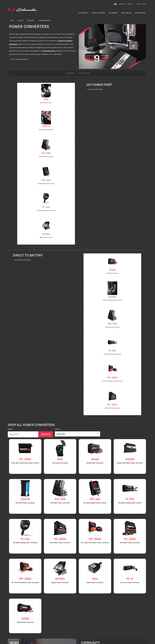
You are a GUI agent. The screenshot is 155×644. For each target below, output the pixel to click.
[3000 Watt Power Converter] (112, 396)
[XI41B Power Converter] (112, 261)
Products (20, 21)
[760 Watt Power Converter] (46, 144)
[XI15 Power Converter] (46, 91)
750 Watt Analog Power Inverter (112, 354)
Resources (122, 4)
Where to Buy (141, 4)
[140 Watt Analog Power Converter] (46, 198)
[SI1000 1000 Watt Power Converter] (112, 288)
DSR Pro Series (140, 13)
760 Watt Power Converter (46, 157)
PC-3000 (112, 405)
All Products (83, 13)
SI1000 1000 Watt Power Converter (112, 300)
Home (12, 21)
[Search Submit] (46, 434)
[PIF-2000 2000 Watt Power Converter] (112, 369)
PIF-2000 (112, 378)
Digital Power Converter (46, 238)
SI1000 (112, 297)
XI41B (112, 270)
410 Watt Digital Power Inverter (46, 184)
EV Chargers (113, 13)
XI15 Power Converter (46, 103)
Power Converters (44, 21)
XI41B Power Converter (112, 273)
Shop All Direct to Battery (23, 260)
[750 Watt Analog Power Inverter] (112, 342)
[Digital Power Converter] (46, 225)
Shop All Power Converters (19, 59)
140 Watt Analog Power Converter (46, 211)
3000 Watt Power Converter (112, 408)
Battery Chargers (98, 13)
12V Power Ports (49, 51)
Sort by (57, 429)
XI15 (46, 99)
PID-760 (46, 153)
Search (10, 429)
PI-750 (112, 351)
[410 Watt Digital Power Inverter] (46, 171)
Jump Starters (126, 13)
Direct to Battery (84, 73)
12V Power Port (70, 73)
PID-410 (46, 180)
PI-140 (46, 207)
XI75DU (46, 234)
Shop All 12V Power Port (95, 89)
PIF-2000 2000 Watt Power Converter (112, 381)
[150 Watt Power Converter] (46, 117)
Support (130, 4)
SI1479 (46, 126)
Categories (31, 21)
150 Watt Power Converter (46, 130)
